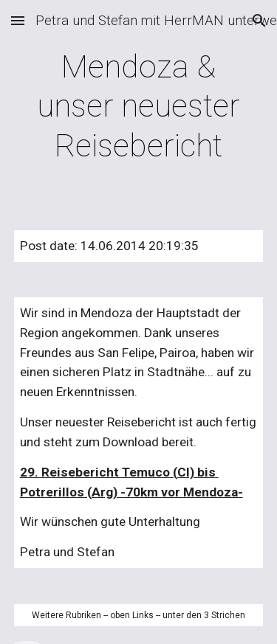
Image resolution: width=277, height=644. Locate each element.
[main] (139, 106)
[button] (18, 20)
